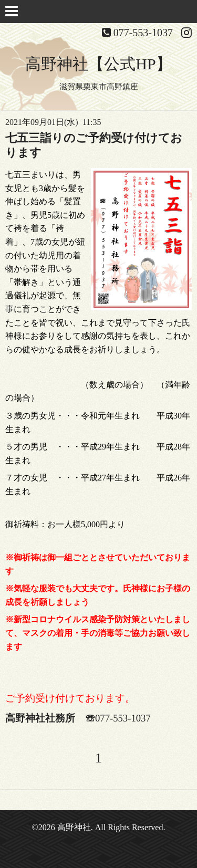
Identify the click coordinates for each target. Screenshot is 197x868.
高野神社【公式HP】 (98, 64)
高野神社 (74, 827)
